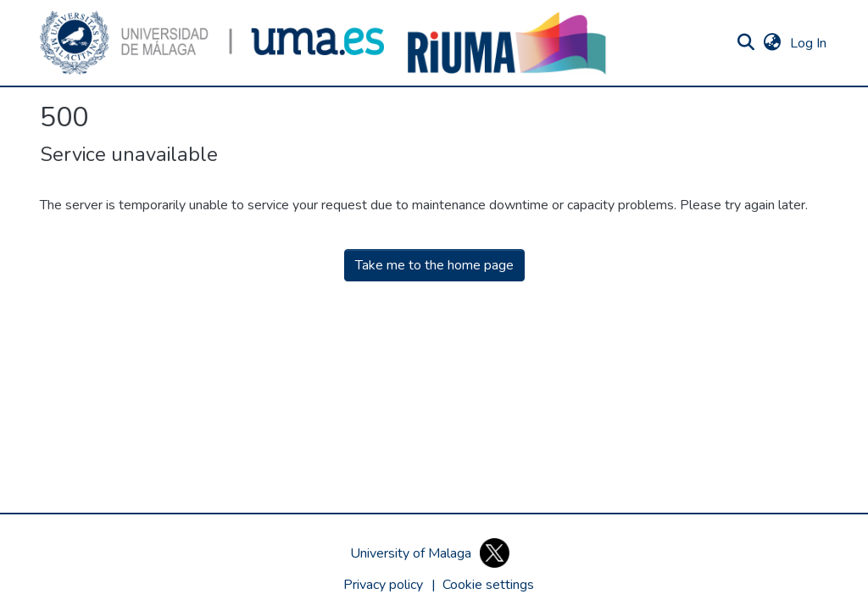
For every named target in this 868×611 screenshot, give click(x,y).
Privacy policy (383, 585)
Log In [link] (809, 43)
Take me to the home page (434, 265)
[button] (212, 43)
